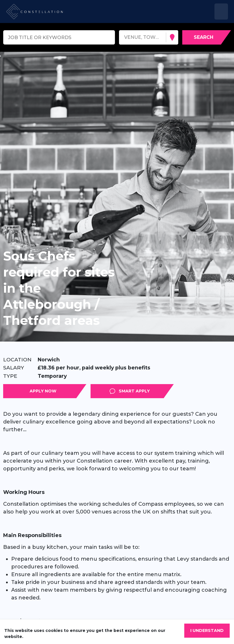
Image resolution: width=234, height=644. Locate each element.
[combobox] (125, 38)
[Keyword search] (59, 37)
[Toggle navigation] (221, 11)
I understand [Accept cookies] (207, 630)
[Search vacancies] (207, 37)
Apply (86, 391)
